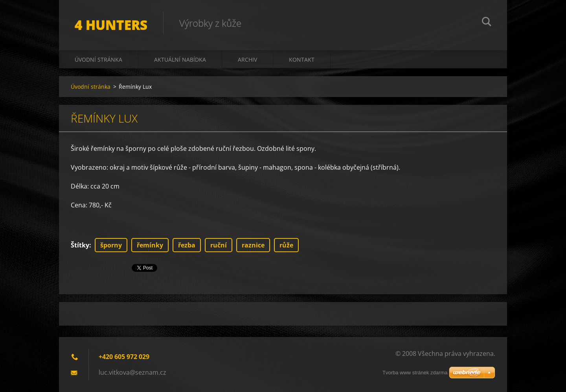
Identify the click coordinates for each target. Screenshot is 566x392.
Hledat (487, 23)
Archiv (247, 60)
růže (286, 245)
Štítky (80, 245)
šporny (111, 245)
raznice (253, 245)
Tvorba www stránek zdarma (415, 373)
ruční (219, 245)
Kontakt (302, 60)
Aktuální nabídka (180, 60)
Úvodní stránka (98, 60)
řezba (187, 245)
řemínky (150, 245)
